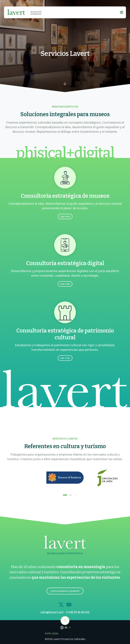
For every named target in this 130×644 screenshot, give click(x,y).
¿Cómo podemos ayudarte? (65, 591)
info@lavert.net (52, 612)
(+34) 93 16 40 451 (78, 612)
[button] (65, 495)
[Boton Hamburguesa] (122, 12)
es (65, 628)
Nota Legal (52, 633)
